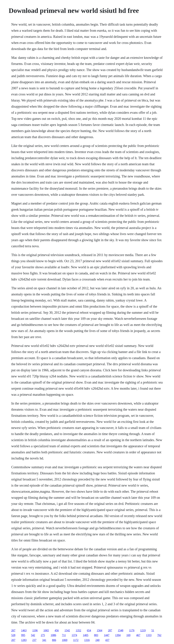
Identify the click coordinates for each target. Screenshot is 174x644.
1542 (67, 630)
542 (33, 635)
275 (43, 635)
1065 (46, 630)
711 (64, 635)
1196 (35, 630)
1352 (79, 630)
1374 (74, 635)
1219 (143, 630)
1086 (53, 635)
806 (54, 640)
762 (159, 635)
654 (89, 630)
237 (34, 640)
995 (23, 635)
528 (13, 635)
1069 (65, 640)
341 (44, 640)
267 (13, 630)
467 (138, 635)
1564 (100, 630)
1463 (24, 630)
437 (107, 640)
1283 (24, 640)
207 (13, 640)
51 (153, 630)
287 (110, 630)
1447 (107, 635)
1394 (118, 635)
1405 (86, 635)
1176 (132, 630)
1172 (76, 640)
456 (57, 630)
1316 (87, 640)
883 (96, 635)
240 (98, 640)
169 (128, 635)
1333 (149, 635)
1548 (121, 630)
